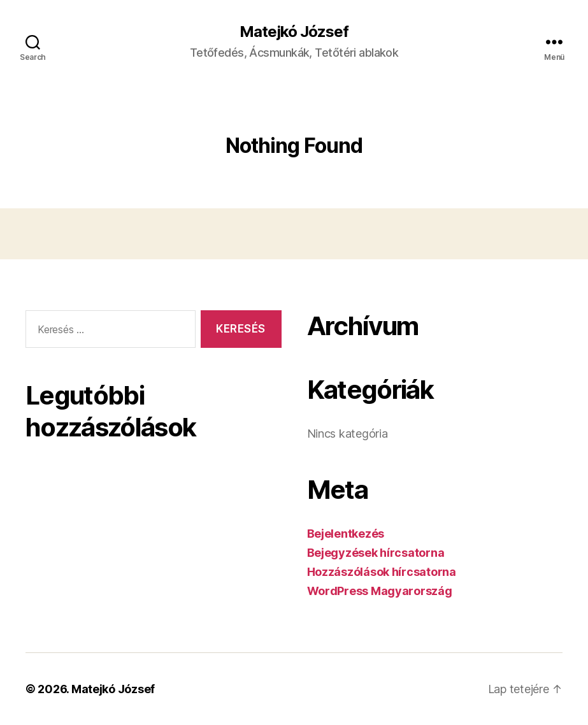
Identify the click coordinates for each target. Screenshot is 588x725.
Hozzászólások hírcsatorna (382, 572)
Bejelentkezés (346, 534)
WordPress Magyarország (380, 591)
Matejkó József (294, 32)
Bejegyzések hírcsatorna (376, 553)
